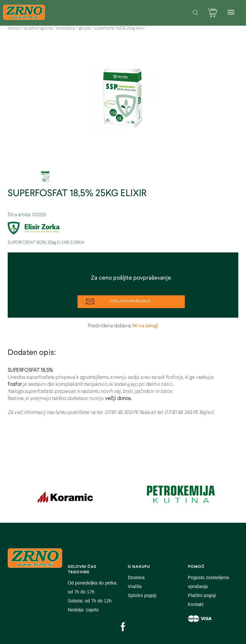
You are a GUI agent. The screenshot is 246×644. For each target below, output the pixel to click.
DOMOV (15, 28)
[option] (123, 104)
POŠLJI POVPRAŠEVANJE (118, 302)
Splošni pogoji (142, 595)
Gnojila (85, 28)
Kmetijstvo (66, 28)
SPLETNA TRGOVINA (39, 28)
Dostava (136, 577)
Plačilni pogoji (202, 595)
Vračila (135, 586)
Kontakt (196, 604)
